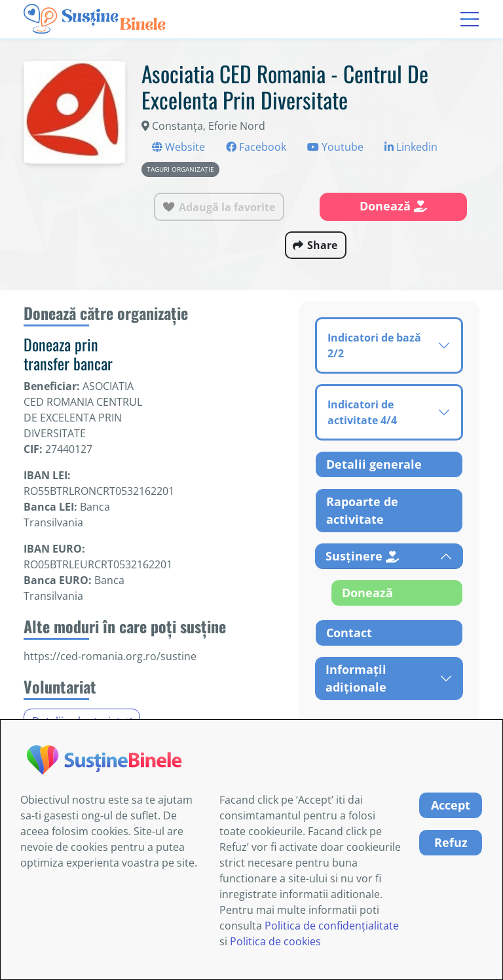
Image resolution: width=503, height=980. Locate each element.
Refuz (451, 842)
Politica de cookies (275, 941)
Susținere (362, 556)
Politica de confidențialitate (332, 926)
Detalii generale (374, 464)
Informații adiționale (356, 678)
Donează (393, 206)
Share (322, 245)
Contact (349, 633)
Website (178, 147)
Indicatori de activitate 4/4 (362, 412)
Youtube (335, 147)
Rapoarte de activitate (362, 510)
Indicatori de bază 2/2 (374, 345)
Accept (451, 805)
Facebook (256, 147)
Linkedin (411, 147)
